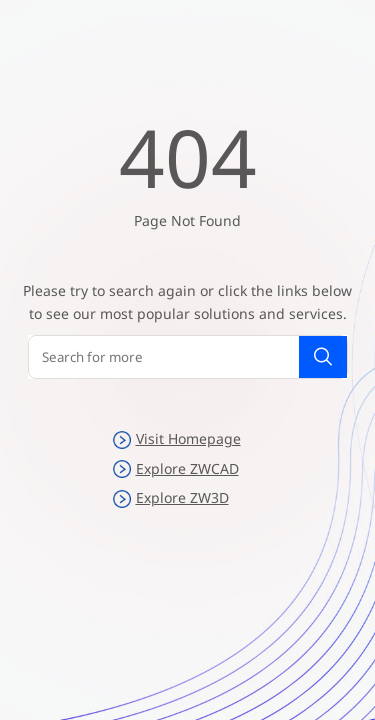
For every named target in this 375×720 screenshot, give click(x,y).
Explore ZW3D (171, 498)
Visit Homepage (177, 439)
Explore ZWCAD (176, 469)
